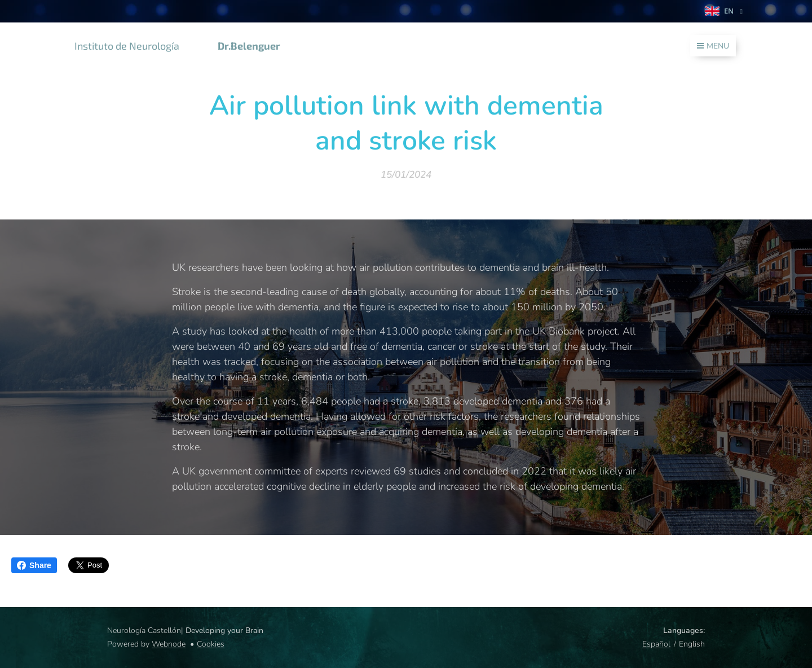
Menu (713, 46)
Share (34, 565)
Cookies (211, 644)
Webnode (169, 644)
